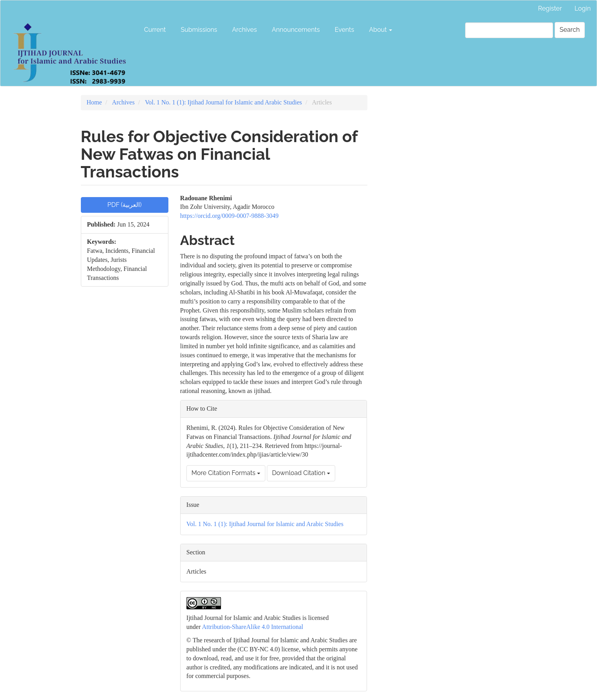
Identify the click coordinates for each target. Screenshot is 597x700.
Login (583, 8)
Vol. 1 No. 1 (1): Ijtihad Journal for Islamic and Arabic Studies (223, 102)
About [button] (381, 30)
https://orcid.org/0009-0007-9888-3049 (229, 216)
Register (550, 8)
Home (94, 102)
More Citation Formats (226, 473)
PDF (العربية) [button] (125, 205)
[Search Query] (509, 30)
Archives (244, 30)
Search (570, 30)
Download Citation (301, 473)
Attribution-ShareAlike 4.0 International (252, 627)
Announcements (296, 30)
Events (344, 30)
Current (155, 30)
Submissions (199, 30)
